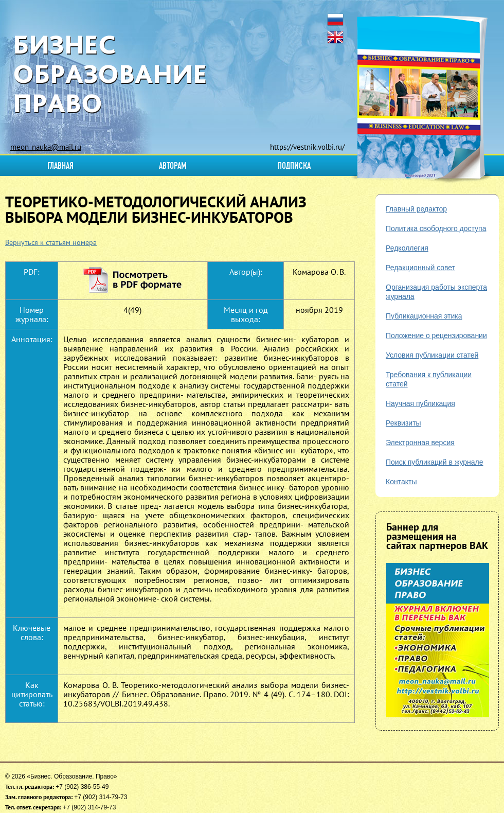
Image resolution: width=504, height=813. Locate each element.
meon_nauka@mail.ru (46, 147)
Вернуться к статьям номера (51, 242)
